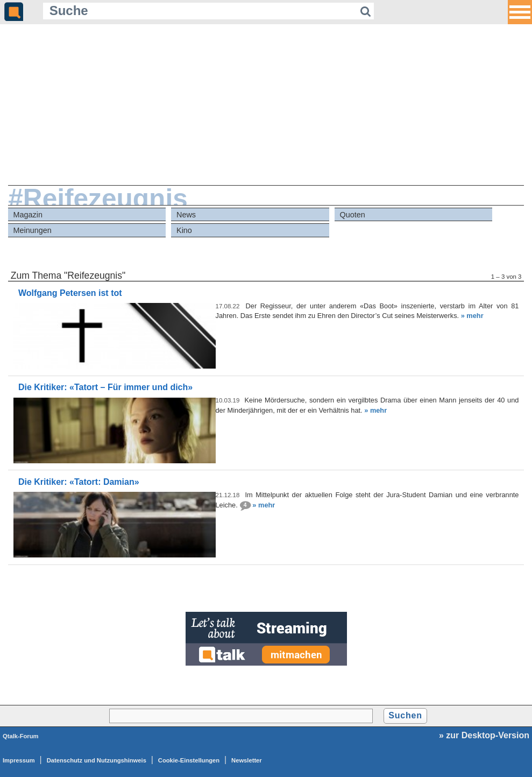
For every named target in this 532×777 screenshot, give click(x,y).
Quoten (353, 215)
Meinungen (33, 230)
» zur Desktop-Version (484, 735)
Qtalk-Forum (21, 736)
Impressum (19, 760)
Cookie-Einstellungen (189, 760)
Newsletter (247, 760)
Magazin (28, 215)
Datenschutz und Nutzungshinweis (97, 760)
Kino (184, 230)
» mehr (472, 316)
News (186, 215)
